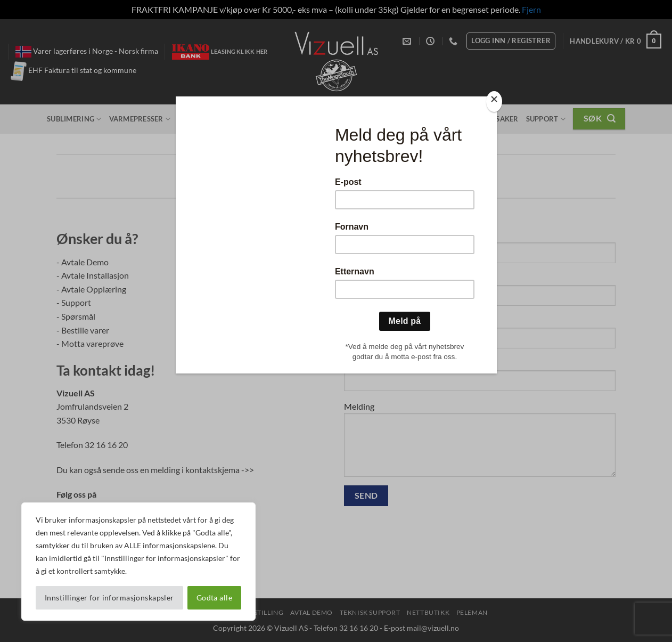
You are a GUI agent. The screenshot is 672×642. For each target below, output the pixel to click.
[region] (138, 562)
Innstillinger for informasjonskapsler (109, 598)
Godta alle (214, 598)
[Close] (494, 101)
